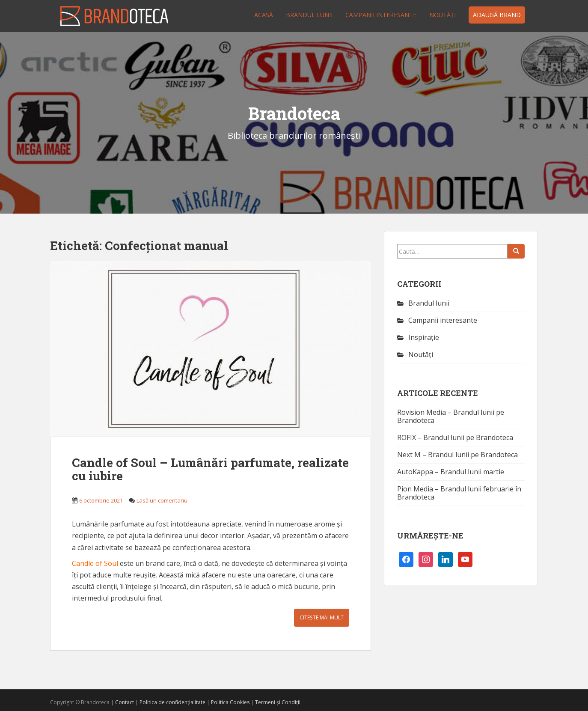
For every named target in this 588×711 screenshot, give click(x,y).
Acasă (264, 15)
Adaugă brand (497, 15)
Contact (125, 702)
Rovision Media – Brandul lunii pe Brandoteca (451, 416)
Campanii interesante (381, 15)
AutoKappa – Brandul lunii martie (451, 472)
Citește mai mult (322, 617)
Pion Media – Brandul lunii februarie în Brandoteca (459, 493)
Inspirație (424, 337)
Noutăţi (442, 15)
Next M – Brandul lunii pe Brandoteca (457, 455)
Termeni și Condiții (278, 702)
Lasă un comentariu (162, 500)
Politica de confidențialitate (172, 702)
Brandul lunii (309, 15)
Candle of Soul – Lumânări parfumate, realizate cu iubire (210, 469)
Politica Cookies (230, 702)
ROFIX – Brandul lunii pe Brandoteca (455, 437)
